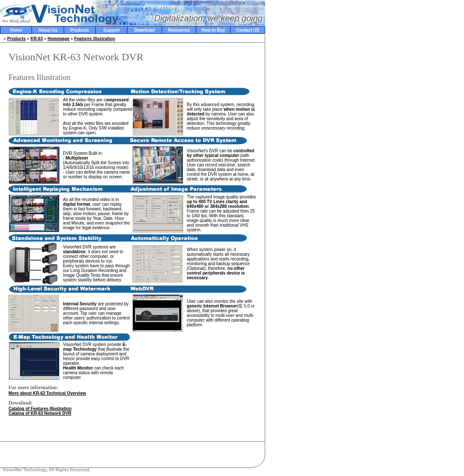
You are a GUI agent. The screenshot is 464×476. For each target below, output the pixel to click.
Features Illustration (95, 39)
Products (79, 30)
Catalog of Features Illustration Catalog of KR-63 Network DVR (40, 411)
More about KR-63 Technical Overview (47, 393)
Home (16, 30)
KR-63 (37, 39)
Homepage (58, 39)
